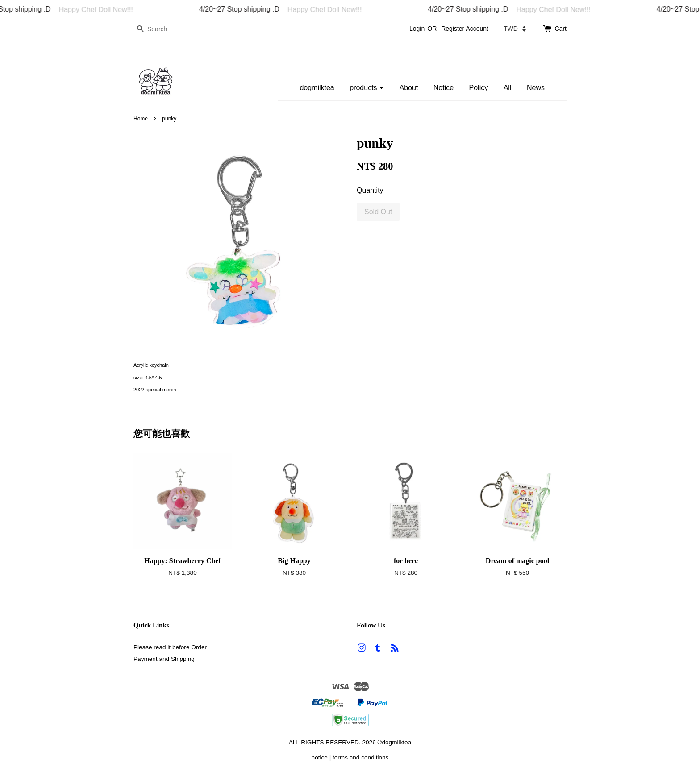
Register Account (465, 29)
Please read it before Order (170, 647)
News (536, 88)
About (408, 88)
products (367, 88)
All (508, 88)
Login (417, 29)
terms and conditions (360, 757)
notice (320, 757)
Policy (479, 88)
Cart (561, 29)
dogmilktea (317, 88)
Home (141, 119)
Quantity (370, 190)
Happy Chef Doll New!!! (100, 10)
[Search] (160, 29)
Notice (444, 88)
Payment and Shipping (164, 659)
